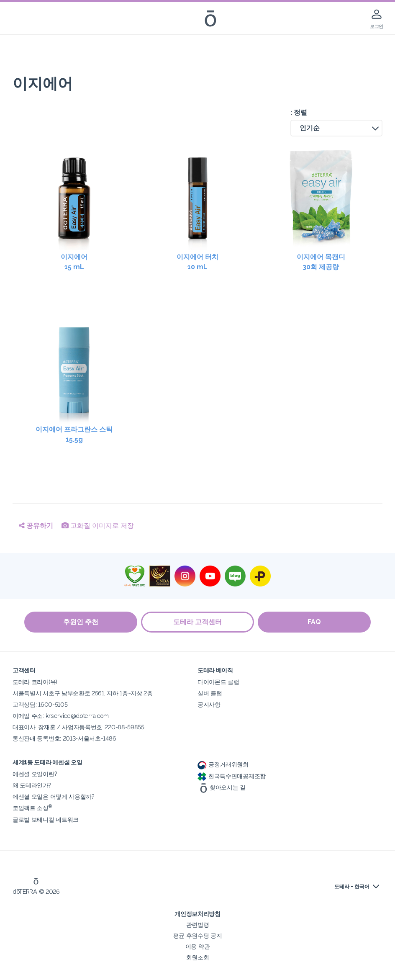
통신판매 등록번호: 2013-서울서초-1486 (64, 738)
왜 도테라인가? (32, 785)
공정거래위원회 (223, 764)
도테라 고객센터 (197, 622)
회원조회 (198, 957)
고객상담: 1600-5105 (40, 704)
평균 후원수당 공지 (198, 935)
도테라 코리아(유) (35, 682)
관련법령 (198, 925)
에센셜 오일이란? (35, 774)
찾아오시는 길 (222, 787)
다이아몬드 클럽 (218, 682)
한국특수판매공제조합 (232, 776)
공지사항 (209, 704)
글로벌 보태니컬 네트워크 (46, 819)
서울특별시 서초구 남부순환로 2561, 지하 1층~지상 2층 (83, 693)
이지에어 (74, 262)
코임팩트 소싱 (32, 808)
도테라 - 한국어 (352, 887)
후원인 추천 (80, 622)
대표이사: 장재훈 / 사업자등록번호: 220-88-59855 (78, 727)
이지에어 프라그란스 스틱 (74, 435)
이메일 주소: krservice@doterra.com (61, 716)
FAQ (315, 622)
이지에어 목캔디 (321, 262)
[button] (336, 128)
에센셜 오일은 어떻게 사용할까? (54, 796)
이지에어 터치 (198, 262)
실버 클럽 (210, 693)
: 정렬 (299, 112)
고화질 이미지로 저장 (98, 526)
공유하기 (36, 526)
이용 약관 (197, 946)
